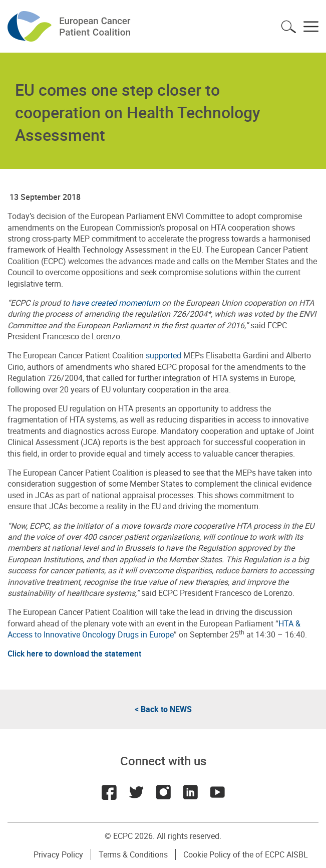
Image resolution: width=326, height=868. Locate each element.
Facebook (109, 792)
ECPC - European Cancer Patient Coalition (70, 26)
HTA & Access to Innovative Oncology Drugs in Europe (154, 629)
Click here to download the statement (74, 654)
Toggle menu (311, 27)
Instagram (163, 792)
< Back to (163, 709)
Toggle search (288, 27)
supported (164, 355)
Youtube (217, 792)
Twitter (136, 792)
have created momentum (116, 303)
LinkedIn (190, 792)
